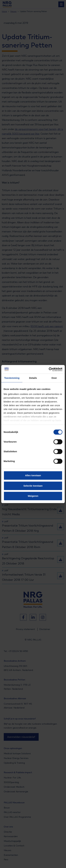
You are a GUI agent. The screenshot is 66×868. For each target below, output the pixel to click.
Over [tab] (54, 378)
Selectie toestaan (33, 486)
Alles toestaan (33, 475)
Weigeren (33, 496)
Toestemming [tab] (12, 378)
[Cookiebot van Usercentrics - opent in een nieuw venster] (49, 369)
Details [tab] (33, 378)
